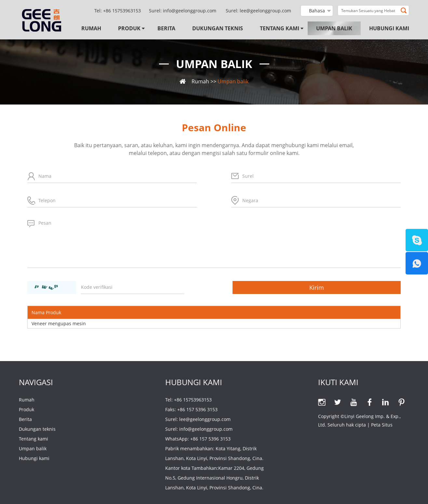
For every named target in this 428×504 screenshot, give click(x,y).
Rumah (91, 28)
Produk (129, 28)
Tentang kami (280, 28)
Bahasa (317, 11)
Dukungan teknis (218, 28)
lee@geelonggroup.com (265, 11)
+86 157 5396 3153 (210, 439)
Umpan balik (334, 28)
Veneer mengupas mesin (59, 323)
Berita (166, 28)
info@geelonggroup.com (190, 11)
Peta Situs (382, 425)
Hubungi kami (389, 28)
